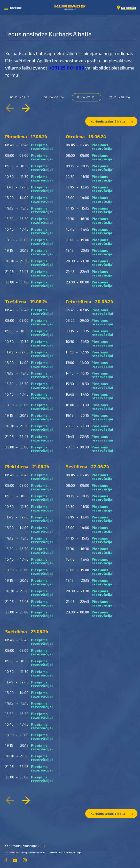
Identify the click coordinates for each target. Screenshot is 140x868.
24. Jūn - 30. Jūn (120, 97)
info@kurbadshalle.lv (33, 853)
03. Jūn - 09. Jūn (21, 97)
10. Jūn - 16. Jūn (54, 97)
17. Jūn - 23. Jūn (87, 97)
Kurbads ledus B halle (112, 121)
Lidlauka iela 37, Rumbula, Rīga (65, 853)
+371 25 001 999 (67, 68)
